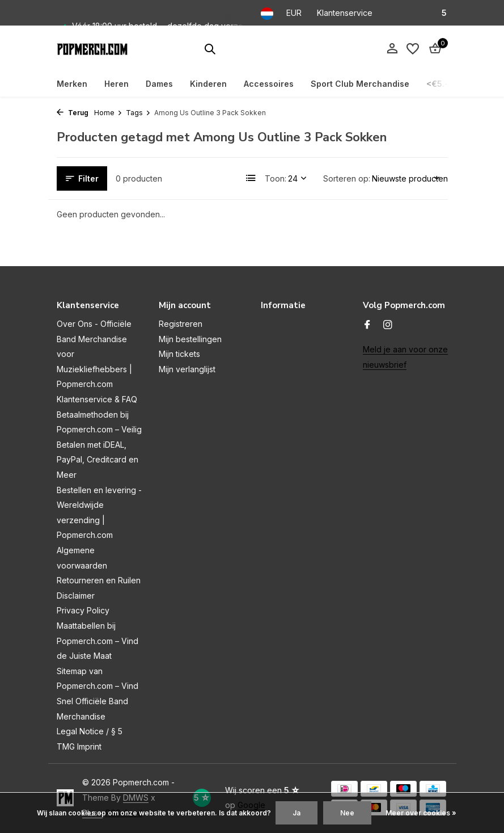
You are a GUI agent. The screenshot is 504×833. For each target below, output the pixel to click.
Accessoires (269, 84)
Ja (297, 813)
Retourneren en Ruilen (99, 580)
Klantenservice (345, 13)
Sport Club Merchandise (360, 84)
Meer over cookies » (421, 813)
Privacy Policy (83, 610)
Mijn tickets (179, 354)
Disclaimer (76, 596)
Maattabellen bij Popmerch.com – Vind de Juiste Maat (98, 641)
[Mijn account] (392, 49)
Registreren (181, 324)
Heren (117, 84)
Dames (159, 84)
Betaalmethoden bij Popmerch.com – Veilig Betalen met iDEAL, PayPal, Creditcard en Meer (99, 445)
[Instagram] (388, 325)
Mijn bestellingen (190, 339)
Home (108, 113)
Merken (72, 84)
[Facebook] (367, 325)
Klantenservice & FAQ (97, 399)
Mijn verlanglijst (187, 369)
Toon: (276, 178)
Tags (138, 113)
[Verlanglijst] (413, 49)
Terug (73, 113)
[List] (251, 178)
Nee (347, 813)
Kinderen (208, 84)
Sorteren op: (347, 178)
